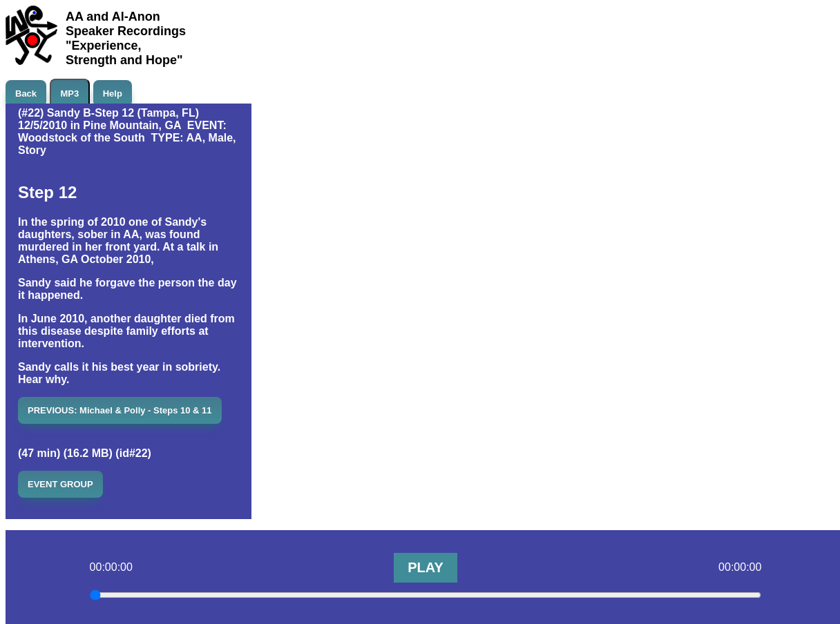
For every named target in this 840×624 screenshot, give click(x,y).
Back (26, 94)
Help (113, 94)
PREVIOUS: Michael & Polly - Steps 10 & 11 (120, 410)
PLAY (426, 567)
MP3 (70, 94)
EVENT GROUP (60, 484)
